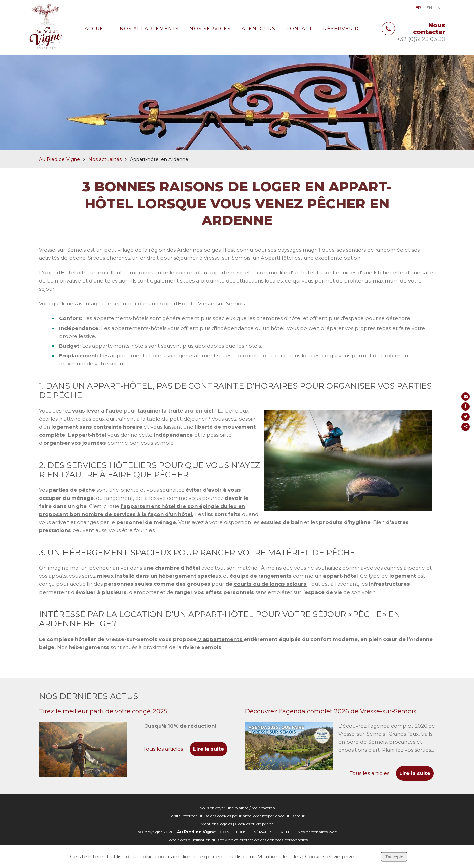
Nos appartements (149, 29)
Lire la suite (415, 779)
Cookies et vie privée (254, 830)
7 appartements (220, 645)
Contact (299, 29)
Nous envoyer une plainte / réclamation (237, 813)
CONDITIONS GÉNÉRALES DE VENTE (257, 838)
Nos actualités (105, 165)
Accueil (97, 29)
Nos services (210, 29)
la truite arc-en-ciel (187, 416)
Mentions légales (216, 830)
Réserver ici (343, 29)
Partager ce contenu (466, 427)
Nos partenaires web (317, 838)
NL (440, 8)
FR (418, 8)
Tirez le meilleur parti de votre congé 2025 (103, 717)
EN (429, 8)
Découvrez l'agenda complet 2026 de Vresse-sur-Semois (331, 717)
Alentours (258, 29)
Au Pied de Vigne (59, 165)
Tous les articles (370, 779)
